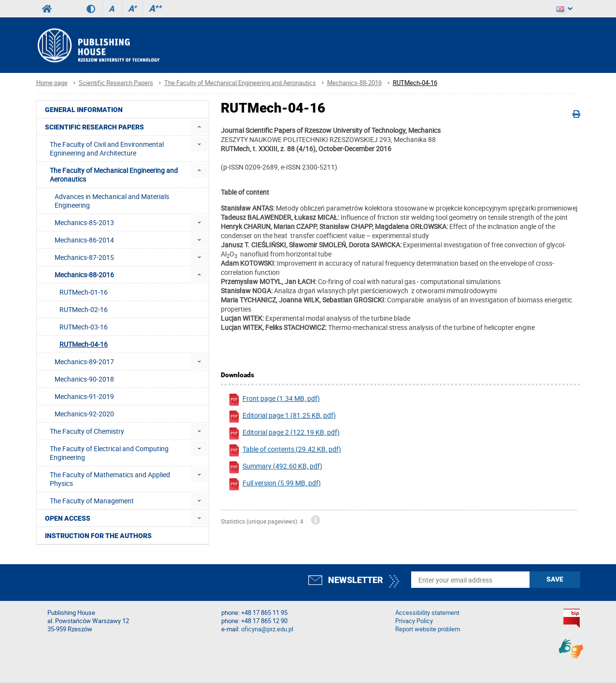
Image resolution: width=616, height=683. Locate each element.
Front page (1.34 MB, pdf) (274, 400)
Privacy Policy (414, 621)
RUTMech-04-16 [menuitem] (84, 344)
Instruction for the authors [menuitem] (98, 536)
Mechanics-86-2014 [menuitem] (84, 240)
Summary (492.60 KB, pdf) (275, 467)
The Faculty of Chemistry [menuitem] (87, 431)
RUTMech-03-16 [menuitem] (84, 327)
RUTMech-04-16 (415, 83)
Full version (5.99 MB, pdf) (274, 484)
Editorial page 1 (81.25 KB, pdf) (282, 417)
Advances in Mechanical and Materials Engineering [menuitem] (112, 201)
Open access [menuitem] (68, 518)
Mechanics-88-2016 (354, 83)
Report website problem (428, 629)
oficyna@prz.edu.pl (267, 629)
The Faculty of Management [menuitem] (92, 501)
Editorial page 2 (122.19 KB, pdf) (284, 434)
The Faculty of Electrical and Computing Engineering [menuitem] (109, 453)
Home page (52, 83)
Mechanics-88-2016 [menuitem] (84, 275)
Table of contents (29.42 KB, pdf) (285, 450)
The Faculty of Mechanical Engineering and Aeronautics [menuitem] (114, 175)
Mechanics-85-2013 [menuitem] (84, 222)
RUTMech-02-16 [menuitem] (84, 309)
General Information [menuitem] (84, 110)
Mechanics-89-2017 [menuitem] (84, 362)
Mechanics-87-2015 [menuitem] (84, 257)
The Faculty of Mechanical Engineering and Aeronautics (240, 83)
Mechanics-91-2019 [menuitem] (84, 396)
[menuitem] (199, 127)
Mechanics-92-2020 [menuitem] (84, 414)
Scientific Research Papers (116, 83)
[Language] (564, 9)
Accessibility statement (427, 613)
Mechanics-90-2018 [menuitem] (84, 379)
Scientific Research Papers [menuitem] (94, 127)
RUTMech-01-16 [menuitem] (84, 292)
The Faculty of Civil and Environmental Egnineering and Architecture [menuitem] (107, 149)
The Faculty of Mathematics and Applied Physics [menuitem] (110, 479)
